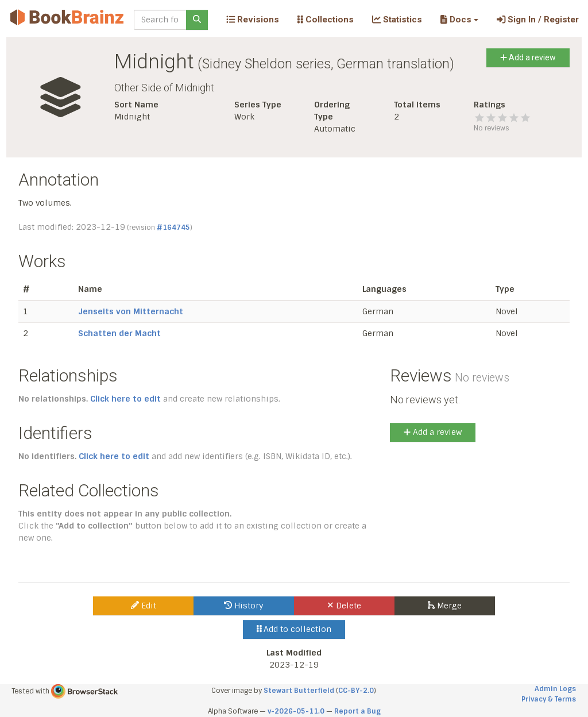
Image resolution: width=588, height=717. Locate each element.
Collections (326, 20)
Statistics (397, 20)
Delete (344, 606)
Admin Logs (555, 689)
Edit (144, 606)
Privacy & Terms (549, 699)
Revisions (253, 20)
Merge (445, 606)
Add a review (528, 57)
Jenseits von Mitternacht (131, 311)
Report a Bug (357, 711)
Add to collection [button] (294, 629)
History (244, 606)
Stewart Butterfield (299, 691)
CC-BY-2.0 (356, 691)
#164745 (173, 228)
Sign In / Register (538, 20)
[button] (459, 20)
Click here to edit (125, 399)
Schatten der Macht (119, 333)
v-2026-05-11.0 (296, 711)
